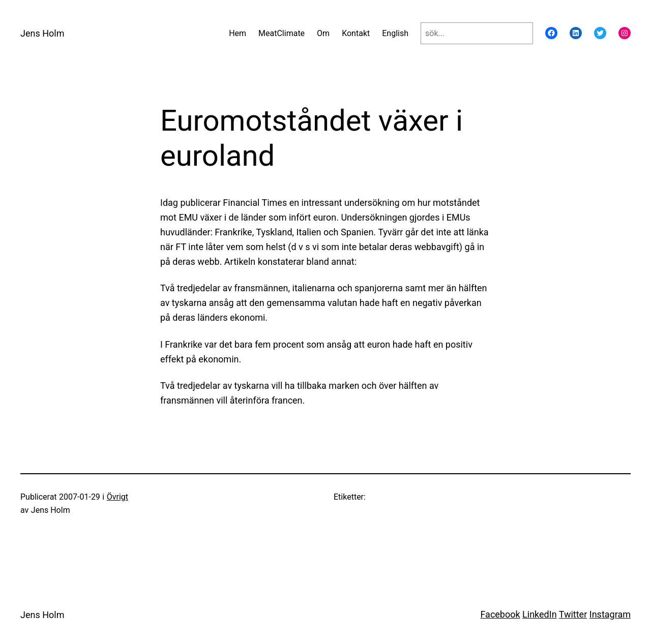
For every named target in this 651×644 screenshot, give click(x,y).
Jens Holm (42, 33)
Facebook (500, 614)
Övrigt (117, 497)
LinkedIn (540, 614)
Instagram (610, 614)
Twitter (573, 614)
